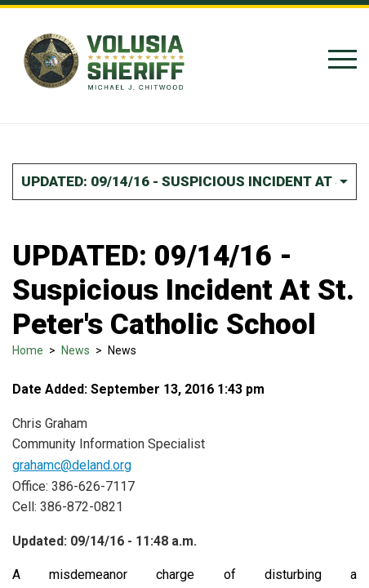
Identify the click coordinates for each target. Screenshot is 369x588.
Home (28, 350)
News (76, 350)
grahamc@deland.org (72, 465)
